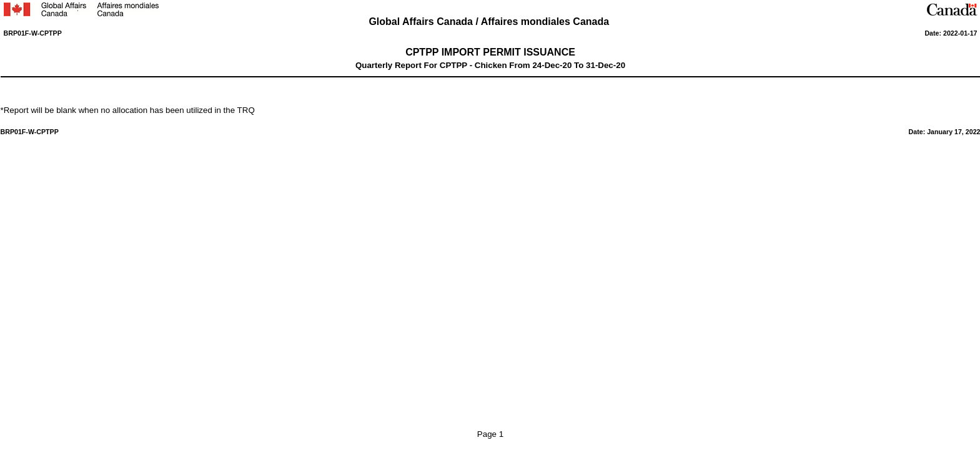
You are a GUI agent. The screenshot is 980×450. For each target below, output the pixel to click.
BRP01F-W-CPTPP (33, 33)
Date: (934, 33)
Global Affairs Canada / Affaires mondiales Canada (490, 22)
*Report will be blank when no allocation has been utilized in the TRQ (128, 110)
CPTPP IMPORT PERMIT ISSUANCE (490, 52)
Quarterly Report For (398, 65)
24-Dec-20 (552, 65)
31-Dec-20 (606, 65)
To (579, 65)
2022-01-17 (960, 33)
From (520, 65)
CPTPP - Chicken (473, 65)
